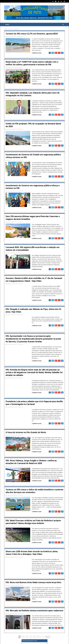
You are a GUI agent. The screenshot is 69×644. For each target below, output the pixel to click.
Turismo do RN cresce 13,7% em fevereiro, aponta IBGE (32, 34)
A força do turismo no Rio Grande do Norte (26, 423)
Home (7, 25)
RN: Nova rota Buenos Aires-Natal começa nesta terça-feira (34, 569)
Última (47, 625)
